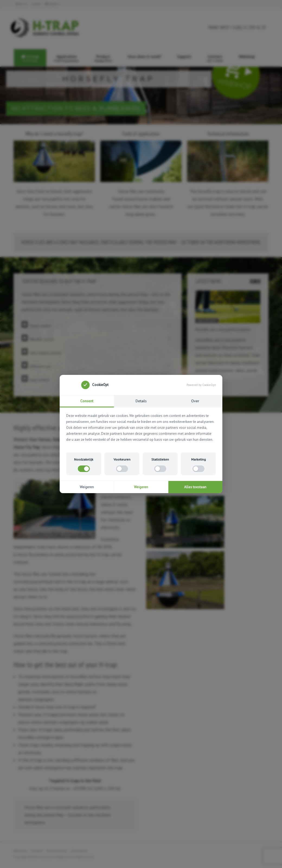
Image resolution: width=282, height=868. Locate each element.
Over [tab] (195, 401)
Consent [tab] (87, 401)
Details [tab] (141, 401)
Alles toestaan (195, 487)
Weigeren (87, 487)
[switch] (84, 469)
